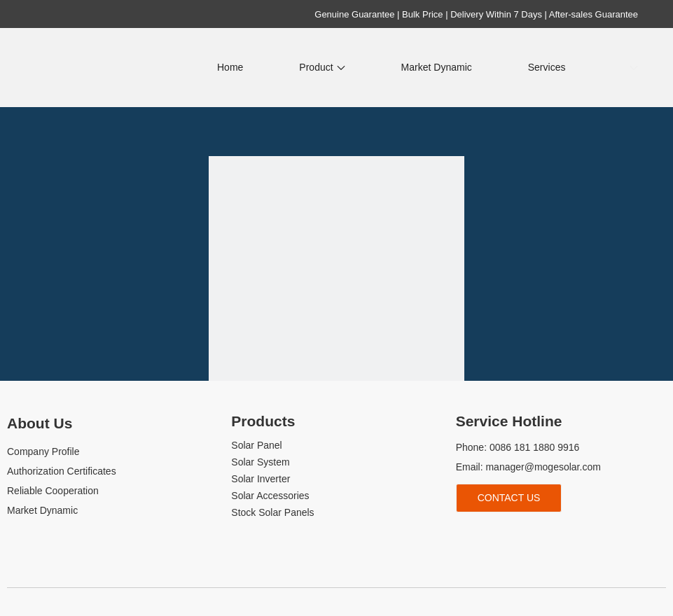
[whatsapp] (558, 535)
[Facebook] (465, 535)
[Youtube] (512, 535)
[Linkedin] (488, 535)
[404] (336, 284)
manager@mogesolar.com (543, 467)
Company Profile (43, 451)
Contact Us (509, 498)
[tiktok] (535, 535)
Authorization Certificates (62, 471)
